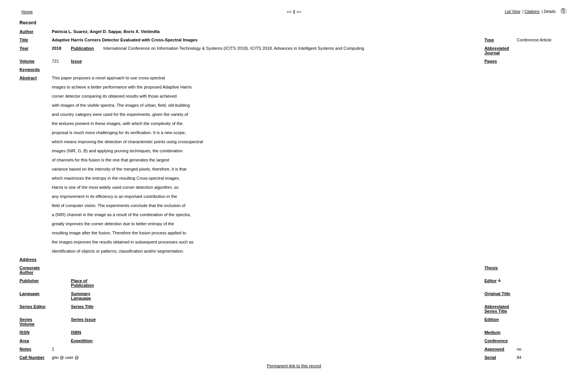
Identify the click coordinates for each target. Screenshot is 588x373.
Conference (496, 341)
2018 (56, 48)
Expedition (82, 341)
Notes (25, 349)
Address (28, 259)
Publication (83, 48)
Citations (532, 12)
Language (29, 294)
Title (24, 40)
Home (27, 12)
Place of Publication (83, 283)
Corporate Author (29, 270)
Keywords (29, 70)
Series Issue (83, 319)
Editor (491, 281)
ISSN (24, 332)
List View (513, 12)
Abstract (28, 78)
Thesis (491, 268)
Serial (490, 357)
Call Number (32, 357)
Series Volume (27, 322)
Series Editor (33, 307)
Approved (494, 349)
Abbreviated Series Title (497, 309)
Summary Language (81, 296)
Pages (491, 61)
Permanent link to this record (294, 366)
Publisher (29, 281)
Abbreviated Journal (497, 51)
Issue (77, 61)
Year (24, 48)
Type (489, 40)
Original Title (497, 294)
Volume (27, 61)
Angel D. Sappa (105, 32)
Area (24, 341)
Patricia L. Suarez (69, 32)
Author (26, 32)
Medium (493, 332)
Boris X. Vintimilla (142, 32)
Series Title (83, 307)
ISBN (76, 332)
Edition (492, 319)
